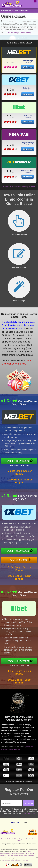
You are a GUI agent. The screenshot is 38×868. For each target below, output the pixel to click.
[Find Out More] (29, 813)
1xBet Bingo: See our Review (20, 569)
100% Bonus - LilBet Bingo (19, 666)
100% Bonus (28, 67)
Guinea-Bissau (7, 10)
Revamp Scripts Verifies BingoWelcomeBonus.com (15, 861)
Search (34, 839)
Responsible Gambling (25, 839)
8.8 (9, 144)
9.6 (9, 89)
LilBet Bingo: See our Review (20, 672)
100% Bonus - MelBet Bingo (19, 465)
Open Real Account (18, 461)
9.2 (9, 117)
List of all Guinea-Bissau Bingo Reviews (19, 781)
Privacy (16, 839)
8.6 (9, 172)
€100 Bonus (28, 177)
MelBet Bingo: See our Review (20, 472)
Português (15, 822)
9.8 (9, 62)
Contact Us (10, 839)
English (24, 10)
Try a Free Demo (18, 560)
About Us (4, 839)
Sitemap (19, 841)
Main (17, 10)
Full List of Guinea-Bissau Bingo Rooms (19, 186)
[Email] (12, 803)
